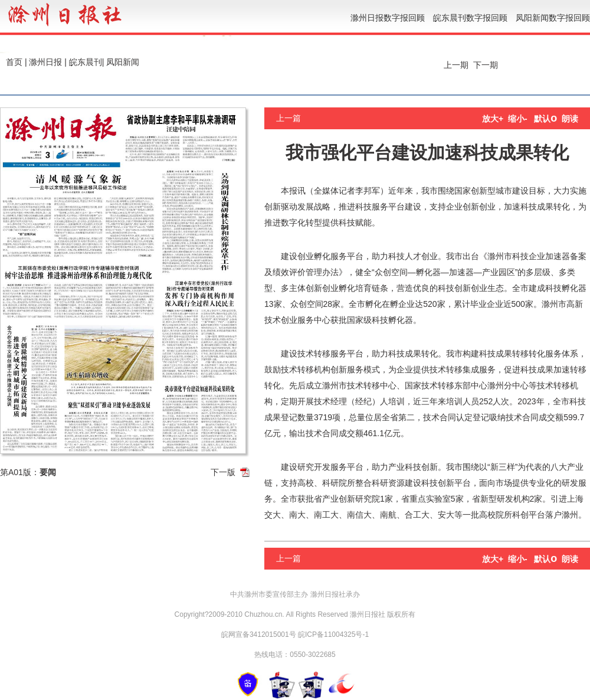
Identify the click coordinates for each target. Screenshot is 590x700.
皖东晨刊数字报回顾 (470, 18)
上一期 (455, 65)
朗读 (570, 119)
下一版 (223, 472)
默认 (545, 119)
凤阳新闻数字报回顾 (553, 18)
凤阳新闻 (123, 62)
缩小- (518, 119)
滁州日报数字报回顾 (388, 18)
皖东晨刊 (86, 62)
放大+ (493, 119)
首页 (14, 62)
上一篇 (289, 118)
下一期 (487, 65)
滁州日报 (45, 62)
